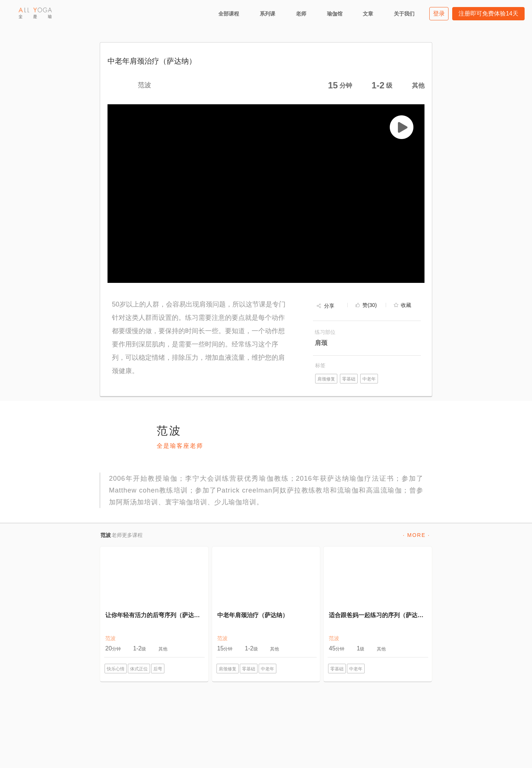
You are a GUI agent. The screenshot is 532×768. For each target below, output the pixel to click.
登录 (439, 13)
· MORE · (416, 535)
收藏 (406, 305)
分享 (329, 306)
